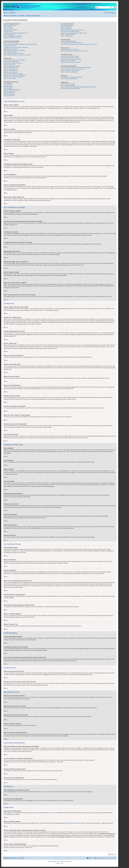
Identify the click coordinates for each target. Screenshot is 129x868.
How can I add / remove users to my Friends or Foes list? (75, 51)
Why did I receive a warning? (11, 72)
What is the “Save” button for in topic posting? (15, 75)
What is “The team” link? (67, 36)
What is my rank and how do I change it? (14, 53)
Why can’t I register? (9, 28)
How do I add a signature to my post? (13, 63)
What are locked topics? (10, 94)
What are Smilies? (8, 87)
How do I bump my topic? (10, 78)
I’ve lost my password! (9, 34)
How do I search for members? (68, 61)
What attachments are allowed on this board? (72, 77)
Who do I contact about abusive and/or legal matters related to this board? (79, 87)
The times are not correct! (10, 46)
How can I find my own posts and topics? (71, 62)
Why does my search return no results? (70, 58)
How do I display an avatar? (10, 52)
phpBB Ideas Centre (75, 823)
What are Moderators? (66, 27)
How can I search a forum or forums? (70, 56)
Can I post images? (8, 88)
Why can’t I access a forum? (11, 69)
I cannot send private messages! (69, 41)
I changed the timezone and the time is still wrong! (16, 47)
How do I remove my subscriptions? (69, 72)
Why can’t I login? (8, 31)
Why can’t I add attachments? (11, 71)
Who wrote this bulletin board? (68, 84)
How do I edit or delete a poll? (11, 68)
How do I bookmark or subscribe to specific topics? (73, 69)
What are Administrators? (67, 25)
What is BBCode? (8, 83)
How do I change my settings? (11, 43)
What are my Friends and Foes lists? (70, 49)
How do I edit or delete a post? (11, 62)
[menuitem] (13, 13)
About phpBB (7, 814)
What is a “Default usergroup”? (68, 34)
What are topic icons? (9, 96)
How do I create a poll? (9, 65)
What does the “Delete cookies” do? (12, 38)
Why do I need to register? (10, 25)
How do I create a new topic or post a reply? (14, 60)
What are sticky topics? (9, 93)
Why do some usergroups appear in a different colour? (74, 33)
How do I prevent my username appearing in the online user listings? (20, 44)
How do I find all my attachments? (69, 79)
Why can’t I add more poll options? (12, 66)
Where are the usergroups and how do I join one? (73, 30)
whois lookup (7, 834)
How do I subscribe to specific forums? (70, 70)
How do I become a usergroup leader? (70, 31)
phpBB (52, 255)
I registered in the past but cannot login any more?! (16, 33)
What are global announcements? (12, 89)
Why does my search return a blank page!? (71, 59)
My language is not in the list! (11, 49)
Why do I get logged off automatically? (13, 36)
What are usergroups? (66, 28)
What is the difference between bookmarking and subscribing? (76, 67)
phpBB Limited (48, 813)
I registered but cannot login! (11, 30)
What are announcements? (10, 91)
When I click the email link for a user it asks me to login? (17, 55)
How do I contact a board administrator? (70, 88)
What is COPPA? (8, 27)
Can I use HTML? (8, 85)
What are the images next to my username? (14, 50)
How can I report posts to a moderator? (13, 74)
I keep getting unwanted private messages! (71, 43)
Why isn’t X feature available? (68, 85)
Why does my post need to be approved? (14, 77)
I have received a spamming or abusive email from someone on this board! (79, 44)
